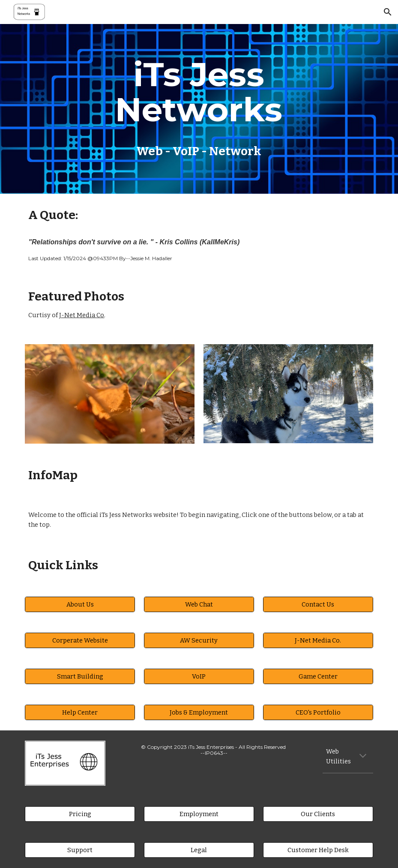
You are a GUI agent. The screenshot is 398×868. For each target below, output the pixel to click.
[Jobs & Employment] (199, 712)
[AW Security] (199, 640)
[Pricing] (80, 814)
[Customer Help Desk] (318, 850)
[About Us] (80, 604)
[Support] (80, 850)
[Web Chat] (199, 604)
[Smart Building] (80, 676)
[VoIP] (199, 676)
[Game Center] (318, 676)
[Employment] (199, 814)
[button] (388, 12)
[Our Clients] (318, 814)
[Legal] (199, 850)
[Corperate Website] (80, 640)
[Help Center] (80, 712)
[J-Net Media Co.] (318, 640)
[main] (199, 109)
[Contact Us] (318, 604)
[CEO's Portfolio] (318, 712)
